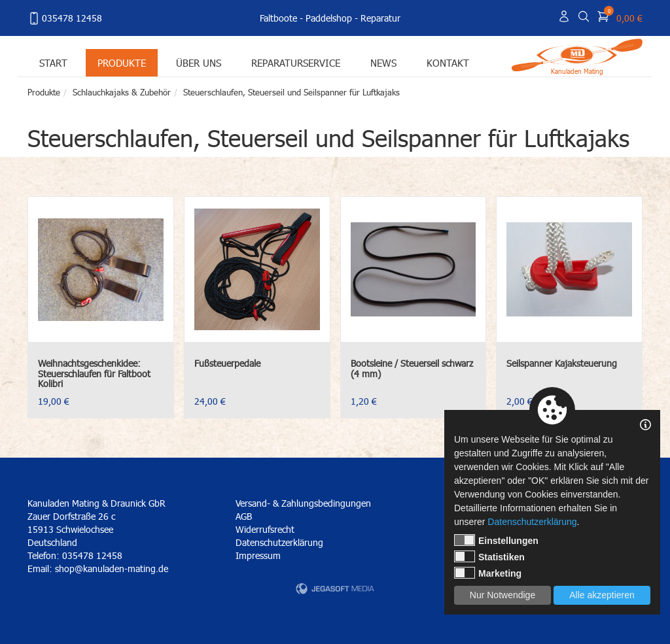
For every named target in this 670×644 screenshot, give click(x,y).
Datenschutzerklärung (279, 542)
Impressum (258, 555)
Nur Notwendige (502, 595)
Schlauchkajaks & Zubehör (122, 92)
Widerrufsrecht (265, 529)
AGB (244, 516)
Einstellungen (496, 540)
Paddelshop (329, 18)
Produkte (122, 62)
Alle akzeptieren (602, 595)
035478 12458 (65, 18)
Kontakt (448, 62)
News (383, 62)
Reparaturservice (296, 62)
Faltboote (278, 18)
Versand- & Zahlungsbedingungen (303, 503)
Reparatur (380, 18)
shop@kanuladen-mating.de (112, 568)
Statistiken (489, 556)
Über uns (199, 62)
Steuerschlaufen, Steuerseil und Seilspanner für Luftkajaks (291, 92)
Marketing (488, 573)
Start (53, 62)
